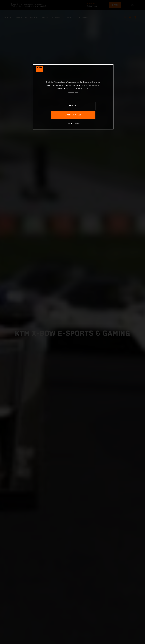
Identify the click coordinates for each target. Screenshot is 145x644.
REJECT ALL (73, 106)
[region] (73, 97)
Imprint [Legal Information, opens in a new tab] (76, 92)
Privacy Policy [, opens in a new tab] (71, 92)
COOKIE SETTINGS (73, 124)
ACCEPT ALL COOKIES (73, 115)
